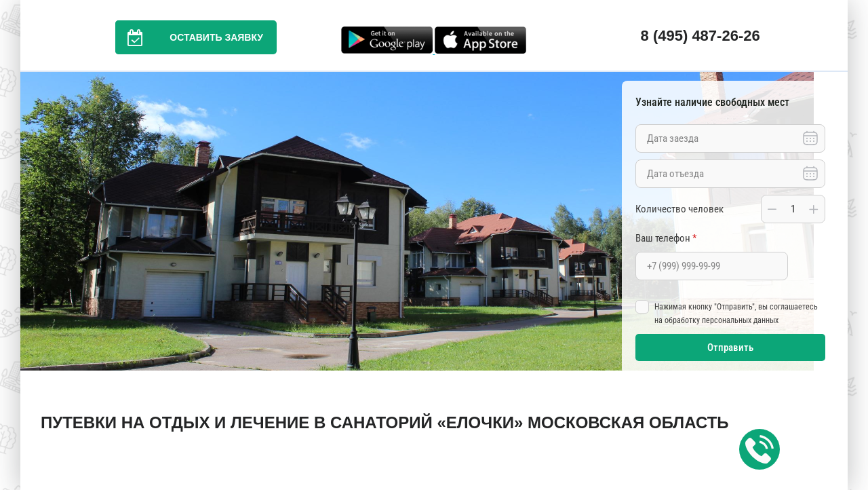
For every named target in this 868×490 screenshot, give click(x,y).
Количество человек (679, 209)
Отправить (730, 347)
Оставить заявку (189, 37)
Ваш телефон (666, 238)
